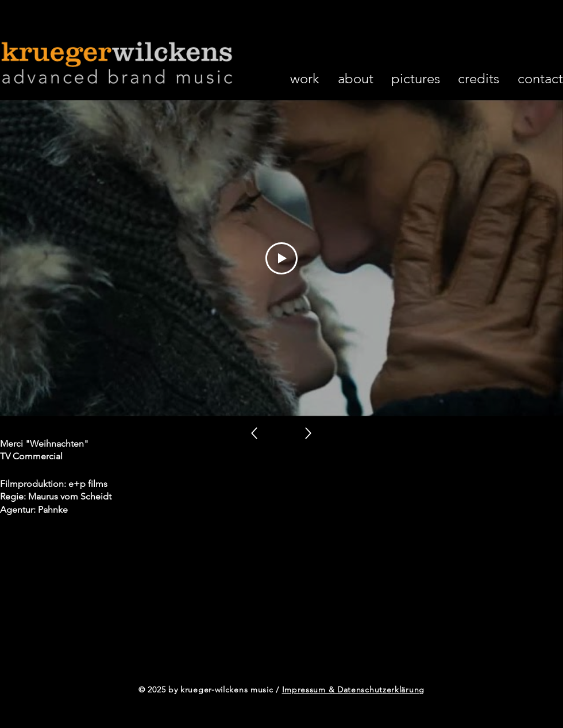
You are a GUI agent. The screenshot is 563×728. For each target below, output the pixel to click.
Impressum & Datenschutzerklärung (353, 690)
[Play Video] (281, 258)
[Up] (254, 433)
